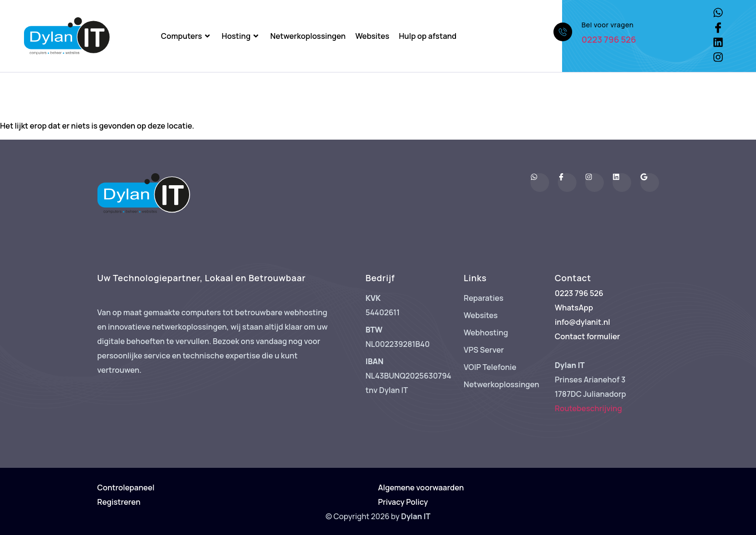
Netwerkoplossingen (308, 36)
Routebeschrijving (588, 408)
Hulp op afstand (428, 36)
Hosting (241, 36)
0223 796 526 (609, 39)
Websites (372, 36)
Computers (186, 36)
